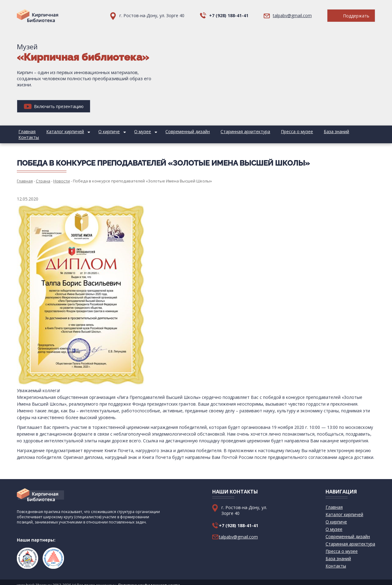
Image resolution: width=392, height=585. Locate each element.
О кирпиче (101, 131)
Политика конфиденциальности (149, 579)
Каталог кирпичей (60, 131)
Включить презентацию (54, 106)
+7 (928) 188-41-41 (229, 15)
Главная (25, 131)
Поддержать (351, 16)
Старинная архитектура (227, 131)
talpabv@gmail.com (292, 15)
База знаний (311, 131)
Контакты (342, 131)
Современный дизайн (173, 131)
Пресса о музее (275, 131)
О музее (131, 131)
